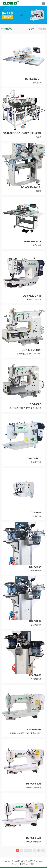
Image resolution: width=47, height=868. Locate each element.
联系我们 (8, 17)
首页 (33, 29)
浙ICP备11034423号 (27, 864)
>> (43, 850)
